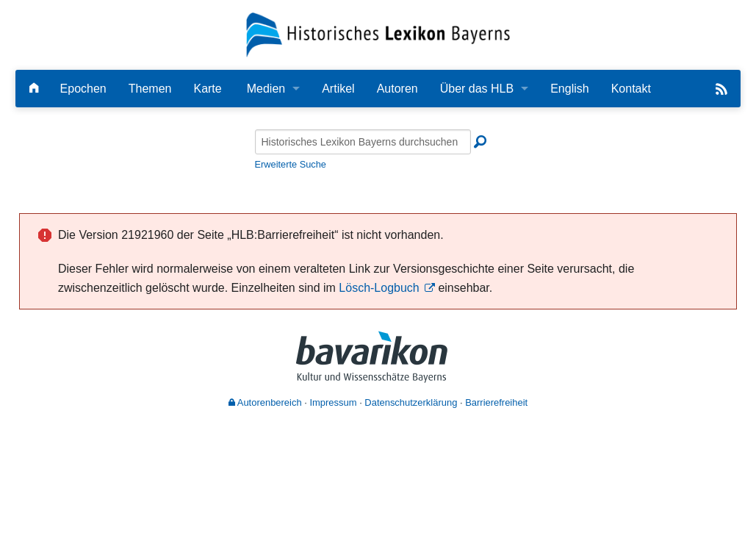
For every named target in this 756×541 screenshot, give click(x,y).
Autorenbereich (265, 402)
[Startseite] (378, 34)
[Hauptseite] (34, 89)
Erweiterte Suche (291, 164)
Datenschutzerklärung (411, 402)
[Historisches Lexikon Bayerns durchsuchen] (363, 142)
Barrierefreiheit (496, 402)
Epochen (83, 89)
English (569, 89)
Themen (150, 89)
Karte (207, 89)
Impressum (333, 402)
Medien (266, 89)
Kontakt (631, 89)
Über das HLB (477, 89)
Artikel (338, 89)
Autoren (397, 89)
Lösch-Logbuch (379, 288)
